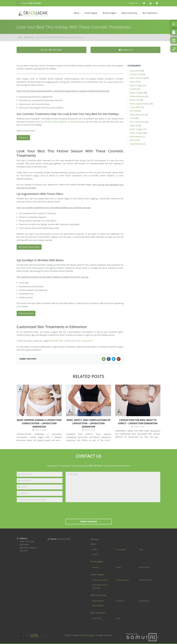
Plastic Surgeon (137, 129)
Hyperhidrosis (136, 144)
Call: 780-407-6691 (52, 50)
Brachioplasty (136, 136)
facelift (48, 122)
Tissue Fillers (136, 107)
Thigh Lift (134, 126)
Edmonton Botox (26, 313)
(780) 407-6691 (35, 3)
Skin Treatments (137, 122)
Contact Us (125, 50)
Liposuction (135, 71)
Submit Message (88, 522)
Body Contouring (137, 78)
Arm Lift (133, 140)
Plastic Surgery (136, 133)
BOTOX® (134, 111)
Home (20, 37)
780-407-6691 (57, 341)
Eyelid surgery (136, 85)
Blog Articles (29, 37)
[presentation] (88, 510)
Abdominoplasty (137, 96)
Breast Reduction (138, 115)
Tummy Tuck (136, 74)
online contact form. (84, 341)
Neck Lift (134, 82)
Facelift (133, 89)
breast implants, (60, 122)
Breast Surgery (136, 93)
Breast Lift (134, 100)
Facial (132, 118)
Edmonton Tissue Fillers (29, 247)
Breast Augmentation (139, 104)
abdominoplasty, (78, 122)
